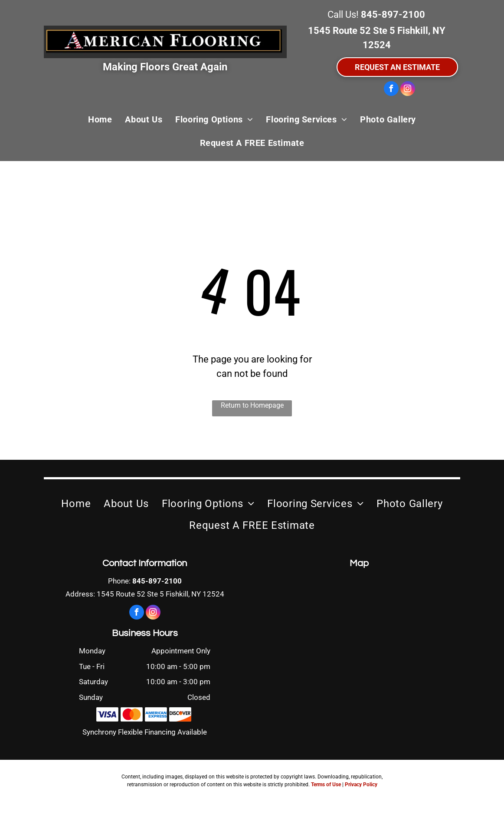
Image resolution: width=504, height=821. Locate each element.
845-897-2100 (393, 15)
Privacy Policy (361, 785)
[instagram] (408, 90)
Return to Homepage (252, 405)
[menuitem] (100, 119)
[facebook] (391, 90)
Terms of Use (326, 785)
